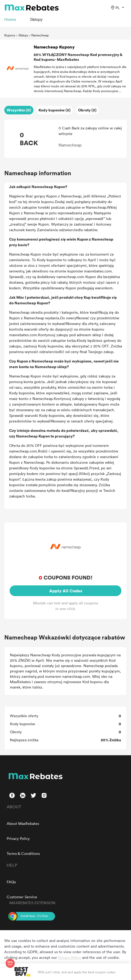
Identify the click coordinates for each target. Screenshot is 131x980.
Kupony (10, 35)
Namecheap (40, 35)
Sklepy (23, 35)
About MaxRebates (23, 823)
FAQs (11, 882)
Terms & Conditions (23, 853)
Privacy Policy (18, 838)
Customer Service (22, 897)
